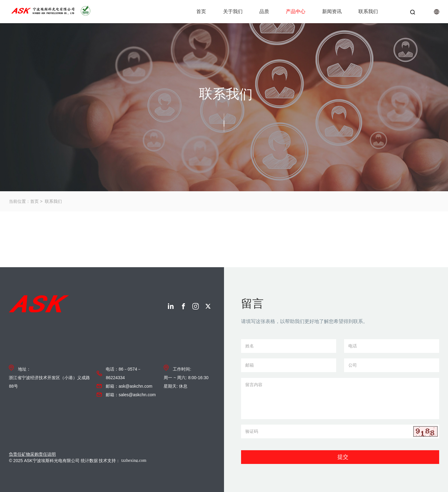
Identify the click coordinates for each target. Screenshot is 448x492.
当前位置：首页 (24, 201)
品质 (264, 11)
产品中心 (296, 11)
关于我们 (233, 11)
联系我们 (368, 11)
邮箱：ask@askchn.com (129, 386)
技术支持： (129, 461)
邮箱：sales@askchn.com (131, 395)
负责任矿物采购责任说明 (32, 454)
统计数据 (89, 461)
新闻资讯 (332, 11)
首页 (201, 11)
